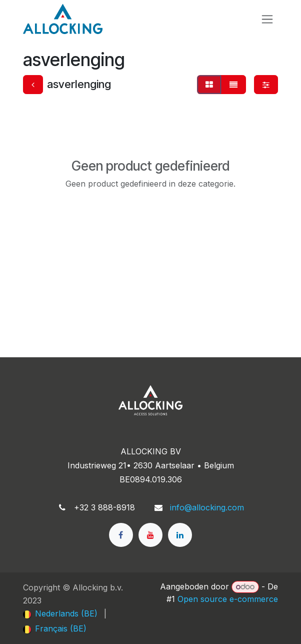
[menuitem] (60, 613)
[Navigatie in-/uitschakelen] (267, 19)
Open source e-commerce (228, 599)
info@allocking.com (207, 507)
